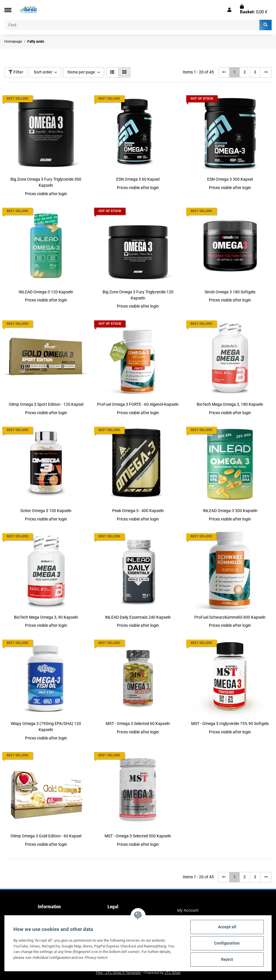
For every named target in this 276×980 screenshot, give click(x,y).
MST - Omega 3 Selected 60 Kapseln (138, 724)
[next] (266, 72)
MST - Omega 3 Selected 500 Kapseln (138, 836)
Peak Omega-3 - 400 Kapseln (138, 511)
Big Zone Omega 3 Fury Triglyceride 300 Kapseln (46, 182)
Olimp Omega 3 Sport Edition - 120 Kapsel (46, 404)
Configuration (227, 943)
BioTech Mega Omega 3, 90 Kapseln (46, 617)
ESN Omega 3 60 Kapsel (138, 179)
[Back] (224, 72)
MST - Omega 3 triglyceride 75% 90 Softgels (230, 724)
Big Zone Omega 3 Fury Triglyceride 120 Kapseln (138, 295)
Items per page (81, 72)
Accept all (227, 927)
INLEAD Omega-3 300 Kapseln (230, 511)
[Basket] (254, 10)
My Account (188, 910)
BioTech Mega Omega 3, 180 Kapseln (230, 404)
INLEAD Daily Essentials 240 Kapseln (138, 617)
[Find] (132, 25)
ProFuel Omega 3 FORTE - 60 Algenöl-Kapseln (138, 404)
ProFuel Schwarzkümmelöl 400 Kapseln (230, 617)
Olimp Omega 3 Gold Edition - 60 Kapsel (46, 836)
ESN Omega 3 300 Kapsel (230, 179)
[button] (229, 10)
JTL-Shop (172, 973)
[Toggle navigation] (8, 10)
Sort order (43, 72)
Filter (16, 72)
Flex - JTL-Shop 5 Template (119, 973)
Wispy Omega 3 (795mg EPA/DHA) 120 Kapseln (46, 727)
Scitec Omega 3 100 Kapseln (46, 511)
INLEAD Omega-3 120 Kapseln (46, 292)
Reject (227, 959)
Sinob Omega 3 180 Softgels (230, 292)
